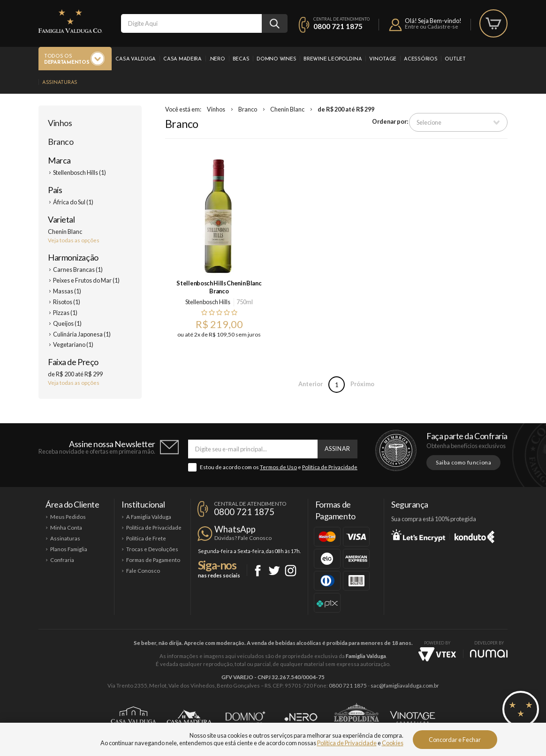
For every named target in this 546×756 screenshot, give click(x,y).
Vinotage (383, 59)
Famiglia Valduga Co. (70, 21)
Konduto (474, 535)
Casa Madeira (182, 59)
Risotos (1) (67, 302)
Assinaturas (60, 83)
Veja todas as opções (74, 240)
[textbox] (191, 23)
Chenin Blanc (287, 109)
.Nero (217, 59)
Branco (61, 142)
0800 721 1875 (338, 26)
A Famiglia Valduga (149, 517)
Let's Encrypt (418, 535)
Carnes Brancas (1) (78, 269)
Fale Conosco (143, 571)
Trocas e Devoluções (152, 549)
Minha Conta (66, 528)
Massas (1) (67, 291)
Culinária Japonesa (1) (82, 334)
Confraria (62, 560)
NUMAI (489, 654)
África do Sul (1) (73, 202)
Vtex (437, 654)
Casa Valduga (136, 59)
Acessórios (421, 59)
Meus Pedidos (68, 517)
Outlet (455, 59)
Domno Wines (276, 59)
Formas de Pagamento (153, 560)
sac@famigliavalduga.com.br (405, 685)
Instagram (291, 571)
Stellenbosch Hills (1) (80, 172)
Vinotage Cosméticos (413, 717)
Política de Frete (146, 538)
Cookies (393, 743)
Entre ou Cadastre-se (432, 26)
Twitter (274, 571)
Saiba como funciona (463, 462)
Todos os (67, 60)
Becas (241, 59)
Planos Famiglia (69, 549)
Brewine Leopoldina (333, 59)
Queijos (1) (67, 323)
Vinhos (60, 123)
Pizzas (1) (65, 313)
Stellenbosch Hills (208, 302)
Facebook (258, 571)
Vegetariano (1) (73, 344)
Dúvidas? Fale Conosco (243, 538)
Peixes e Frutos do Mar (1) (86, 280)
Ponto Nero (301, 717)
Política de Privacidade (330, 467)
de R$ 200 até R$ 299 (346, 109)
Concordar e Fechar (455, 740)
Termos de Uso (278, 467)
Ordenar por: (390, 121)
